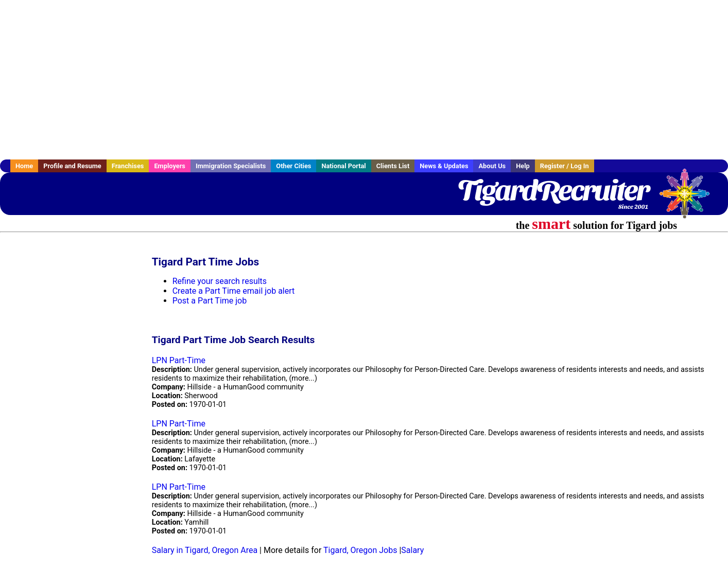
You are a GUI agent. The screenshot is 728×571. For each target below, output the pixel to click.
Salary (412, 550)
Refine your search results (220, 281)
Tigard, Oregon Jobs (360, 550)
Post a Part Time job (210, 301)
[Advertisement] (364, 80)
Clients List (393, 166)
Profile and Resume (72, 166)
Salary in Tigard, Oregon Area (205, 550)
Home (24, 166)
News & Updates (444, 166)
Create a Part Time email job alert (234, 291)
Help (523, 166)
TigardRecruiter (553, 190)
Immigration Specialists (231, 166)
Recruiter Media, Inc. (689, 199)
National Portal (343, 166)
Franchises (128, 166)
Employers (170, 166)
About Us (492, 166)
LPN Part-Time (179, 360)
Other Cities (293, 166)
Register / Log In (565, 166)
